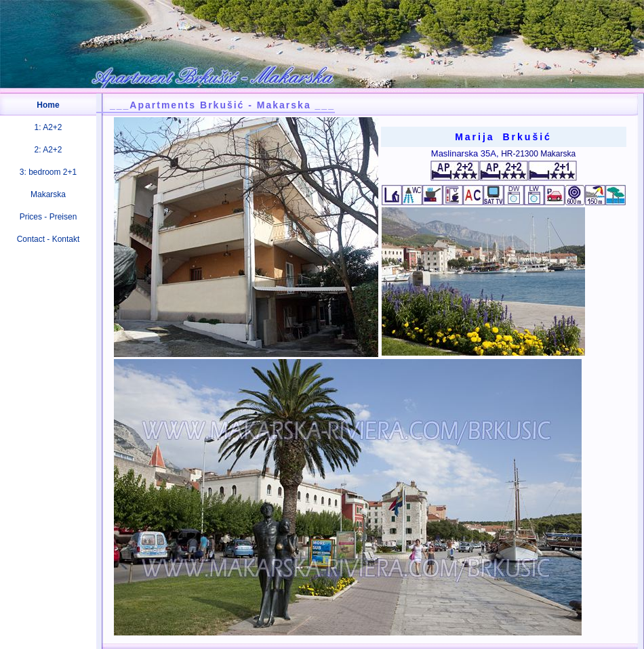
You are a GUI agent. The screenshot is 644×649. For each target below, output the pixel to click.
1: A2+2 (48, 127)
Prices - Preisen (48, 217)
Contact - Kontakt (48, 239)
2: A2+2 (48, 150)
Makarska (48, 194)
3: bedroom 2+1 (48, 172)
